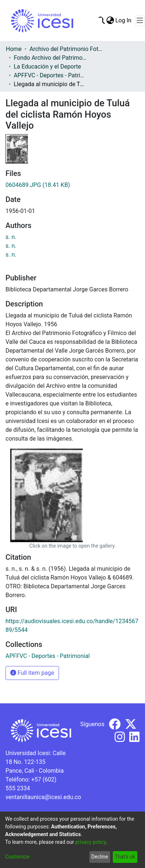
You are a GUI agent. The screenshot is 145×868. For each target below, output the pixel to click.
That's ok (125, 857)
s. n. (11, 237)
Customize (17, 857)
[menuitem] (110, 21)
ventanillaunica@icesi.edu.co (43, 797)
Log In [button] (124, 20)
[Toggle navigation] (140, 21)
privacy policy (90, 842)
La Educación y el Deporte (47, 67)
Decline (100, 857)
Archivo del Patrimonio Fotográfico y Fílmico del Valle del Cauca (66, 49)
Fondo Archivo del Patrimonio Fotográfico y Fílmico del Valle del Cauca (50, 58)
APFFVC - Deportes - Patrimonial (50, 75)
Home (14, 49)
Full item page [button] (32, 673)
